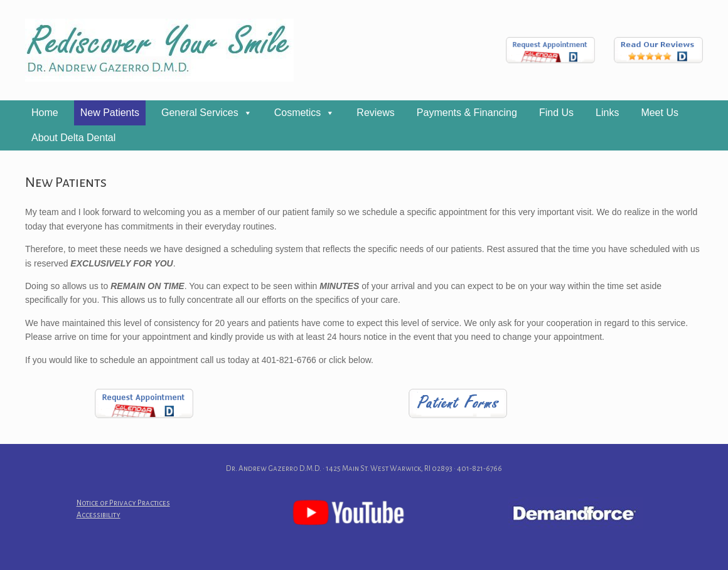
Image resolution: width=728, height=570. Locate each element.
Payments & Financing (467, 113)
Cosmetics (298, 113)
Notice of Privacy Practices (123, 503)
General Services (200, 113)
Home (45, 113)
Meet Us (660, 113)
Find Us (556, 113)
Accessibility (99, 515)
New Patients (110, 113)
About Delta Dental (73, 138)
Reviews (375, 113)
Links (607, 113)
